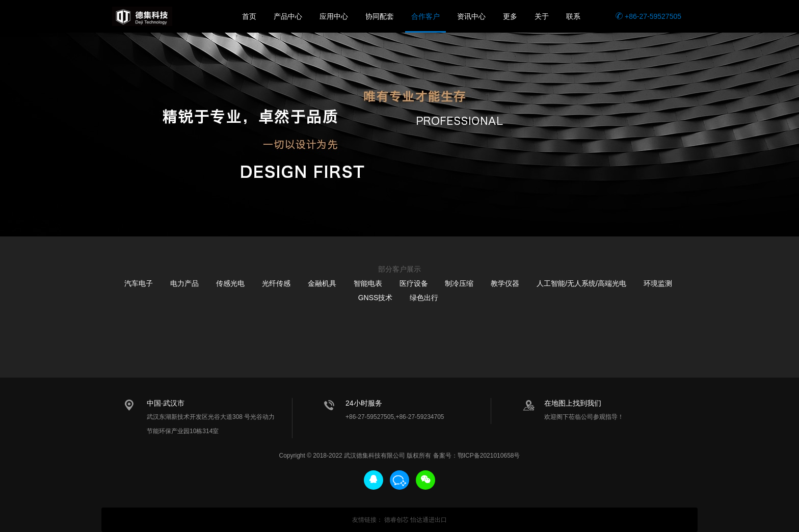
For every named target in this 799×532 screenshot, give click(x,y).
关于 (542, 16)
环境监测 (658, 283)
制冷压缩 (459, 283)
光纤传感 (276, 283)
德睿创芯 (396, 520)
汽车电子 (139, 283)
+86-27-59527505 (648, 16)
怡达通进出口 (429, 520)
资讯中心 (471, 16)
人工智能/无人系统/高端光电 (581, 283)
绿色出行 (424, 298)
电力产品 (184, 283)
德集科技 (142, 16)
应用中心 (334, 16)
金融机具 (322, 283)
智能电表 (368, 283)
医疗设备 (414, 283)
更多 (510, 16)
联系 (573, 16)
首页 (249, 16)
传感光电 (230, 283)
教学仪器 (505, 283)
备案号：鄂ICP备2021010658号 (477, 456)
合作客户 (425, 16)
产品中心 (288, 16)
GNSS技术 (376, 298)
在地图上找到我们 (573, 403)
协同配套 (380, 16)
